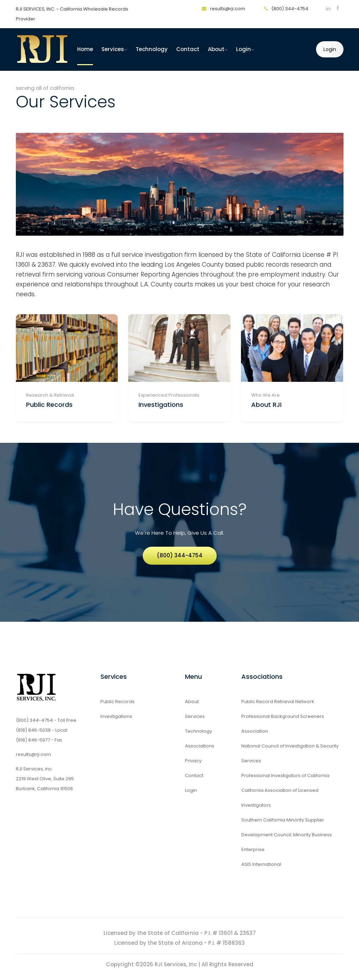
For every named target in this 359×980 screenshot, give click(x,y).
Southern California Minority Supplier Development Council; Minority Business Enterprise (287, 835)
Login (245, 49)
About (218, 49)
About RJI (266, 405)
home (85, 49)
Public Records (49, 405)
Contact (188, 49)
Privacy (193, 761)
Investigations (161, 405)
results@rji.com (224, 9)
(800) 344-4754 (286, 9)
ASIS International (261, 864)
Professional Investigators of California (285, 776)
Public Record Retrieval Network (278, 702)
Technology (152, 49)
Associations (200, 746)
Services (114, 49)
